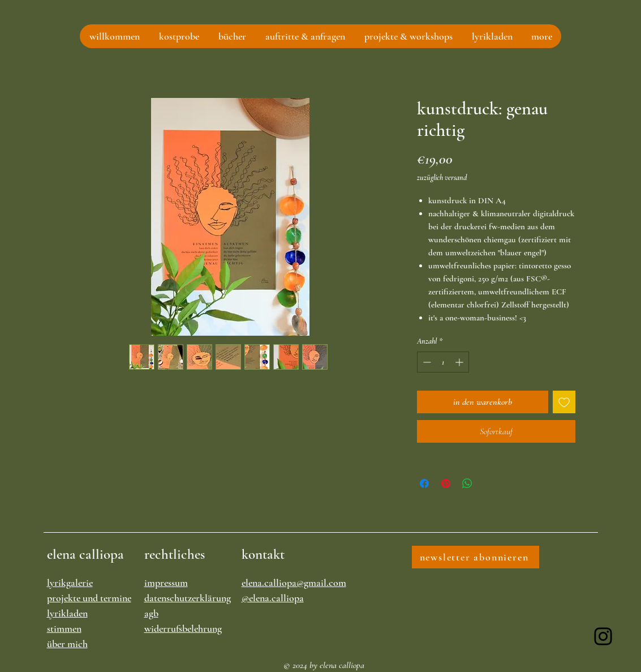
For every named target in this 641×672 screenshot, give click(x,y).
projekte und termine (89, 598)
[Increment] (460, 362)
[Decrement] (426, 362)
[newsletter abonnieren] (476, 557)
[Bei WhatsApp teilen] (467, 483)
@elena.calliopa (273, 598)
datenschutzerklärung (188, 598)
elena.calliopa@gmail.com (294, 583)
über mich (67, 644)
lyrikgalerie (70, 583)
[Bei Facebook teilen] (424, 483)
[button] (178, 36)
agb (151, 613)
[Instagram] (603, 636)
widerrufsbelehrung (183, 628)
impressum (166, 583)
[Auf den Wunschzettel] (564, 402)
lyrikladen (67, 613)
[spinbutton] (443, 362)
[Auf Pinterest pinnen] (446, 483)
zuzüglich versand (442, 177)
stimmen (64, 628)
